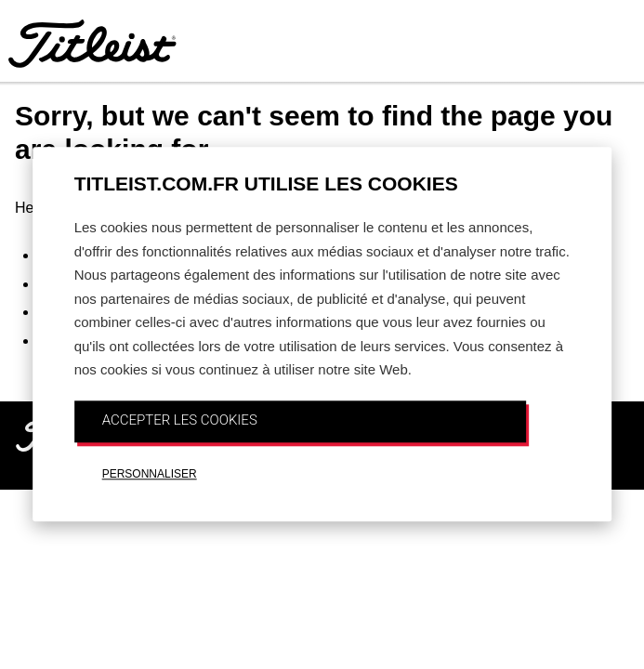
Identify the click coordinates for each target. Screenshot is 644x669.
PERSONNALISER (150, 474)
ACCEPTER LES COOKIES (180, 420)
